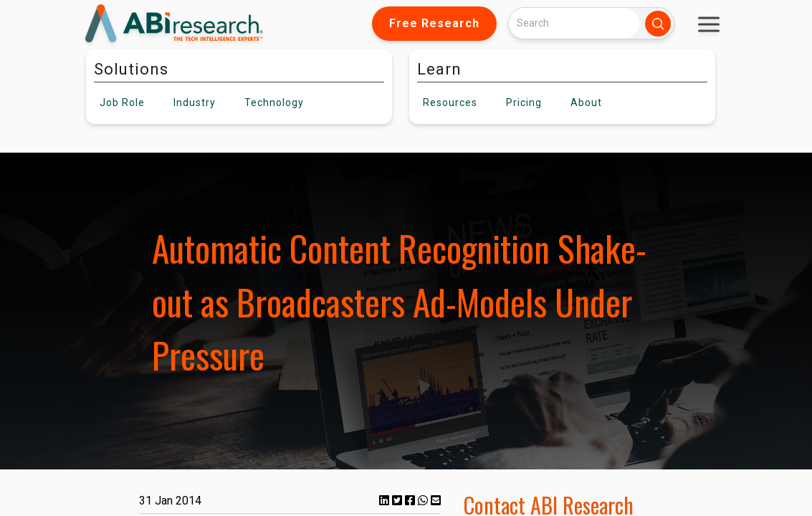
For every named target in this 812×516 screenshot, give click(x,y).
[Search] (574, 23)
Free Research (434, 23)
